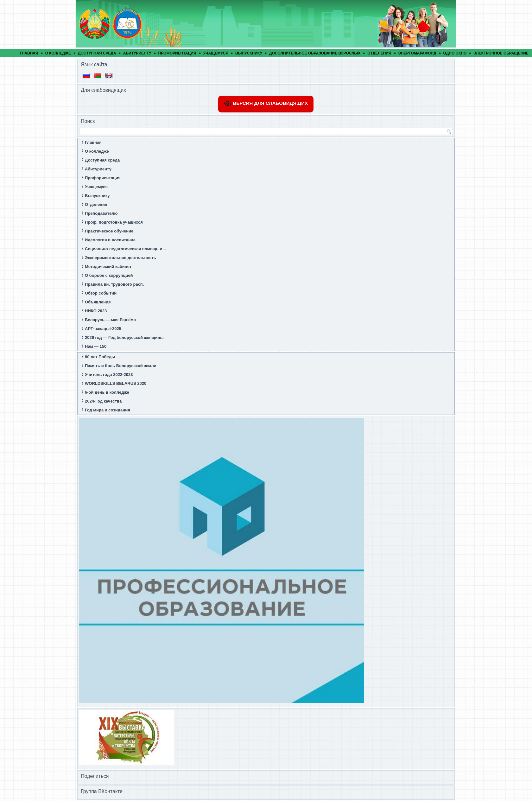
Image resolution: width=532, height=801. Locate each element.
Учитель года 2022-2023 (109, 375)
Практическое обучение (109, 231)
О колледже (58, 53)
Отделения (379, 53)
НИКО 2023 (96, 311)
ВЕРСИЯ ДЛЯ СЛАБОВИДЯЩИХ (266, 104)
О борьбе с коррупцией (109, 275)
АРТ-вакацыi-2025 (103, 329)
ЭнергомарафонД (417, 53)
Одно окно (455, 53)
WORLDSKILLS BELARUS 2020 (116, 383)
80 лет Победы (100, 357)
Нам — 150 (96, 346)
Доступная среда (97, 53)
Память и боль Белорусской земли (121, 366)
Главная (29, 53)
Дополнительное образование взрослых (315, 53)
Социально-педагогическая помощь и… (126, 249)
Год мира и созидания (108, 410)
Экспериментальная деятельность (120, 258)
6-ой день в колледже (107, 392)
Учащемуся (216, 53)
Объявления (98, 302)
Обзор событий (101, 293)
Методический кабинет (108, 267)
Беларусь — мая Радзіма (110, 320)
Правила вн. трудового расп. (114, 284)
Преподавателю (101, 213)
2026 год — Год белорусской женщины (124, 337)
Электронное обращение (501, 53)
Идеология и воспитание (110, 240)
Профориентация (177, 53)
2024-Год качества (103, 401)
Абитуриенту (137, 53)
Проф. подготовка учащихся (114, 222)
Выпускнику (249, 53)
